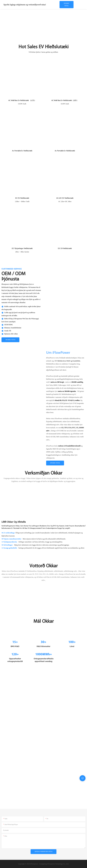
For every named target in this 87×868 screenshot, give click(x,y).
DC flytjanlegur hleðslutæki (22, 249)
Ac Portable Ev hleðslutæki (22, 151)
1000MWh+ (44, 654)
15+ (15, 642)
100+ (72, 642)
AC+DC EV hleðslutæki (65, 198)
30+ (43, 642)
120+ (15, 654)
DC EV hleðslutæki (22, 198)
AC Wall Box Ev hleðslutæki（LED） (65, 101)
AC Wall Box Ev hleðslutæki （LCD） (22, 101)
